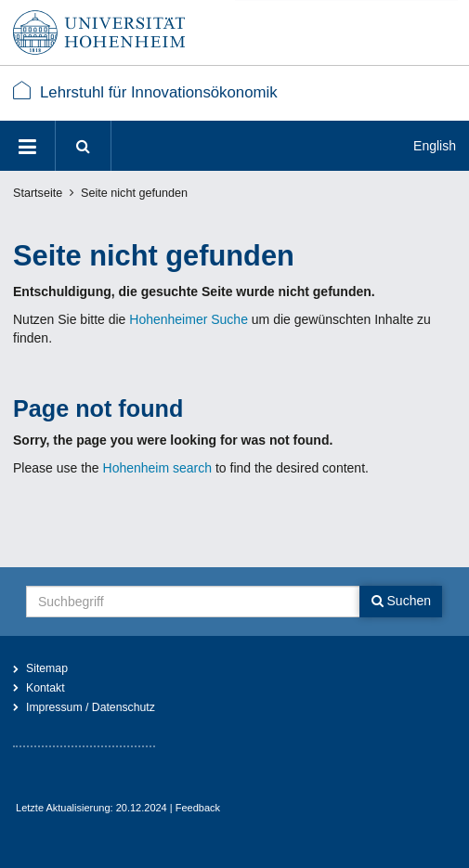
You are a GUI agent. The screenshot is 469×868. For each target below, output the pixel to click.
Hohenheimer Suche (189, 319)
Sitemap (47, 668)
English (435, 146)
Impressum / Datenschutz (91, 707)
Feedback (198, 808)
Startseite (38, 193)
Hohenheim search (158, 468)
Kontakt (46, 688)
